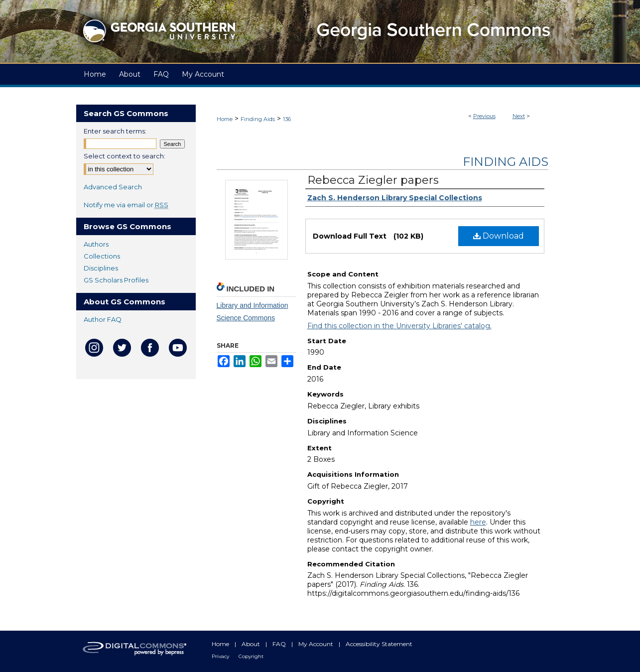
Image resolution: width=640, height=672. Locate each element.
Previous (484, 116)
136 (287, 119)
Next (519, 116)
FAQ (280, 644)
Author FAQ (103, 319)
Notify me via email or (126, 205)
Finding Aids (258, 119)
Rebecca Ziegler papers (373, 180)
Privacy (221, 656)
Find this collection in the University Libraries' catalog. (399, 326)
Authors (96, 244)
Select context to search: (125, 156)
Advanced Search (113, 187)
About (252, 644)
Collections (102, 256)
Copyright (251, 656)
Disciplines (101, 268)
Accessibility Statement (379, 644)
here (478, 522)
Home (225, 119)
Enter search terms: (115, 131)
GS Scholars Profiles (116, 280)
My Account (317, 644)
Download (499, 236)
